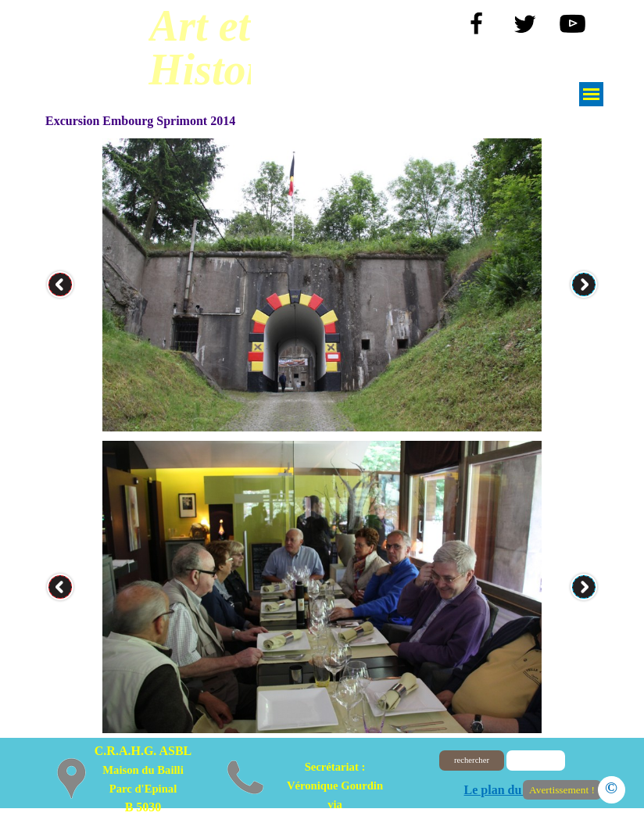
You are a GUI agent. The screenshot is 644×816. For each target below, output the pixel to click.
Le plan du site (504, 790)
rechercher (472, 760)
